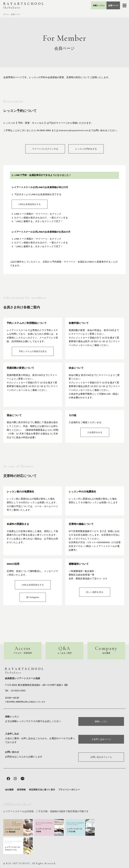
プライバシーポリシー (69, 790)
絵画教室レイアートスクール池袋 (22, 677)
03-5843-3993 (18, 690)
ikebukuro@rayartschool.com (74, 130)
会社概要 (9, 790)
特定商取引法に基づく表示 (42, 790)
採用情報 (21, 790)
